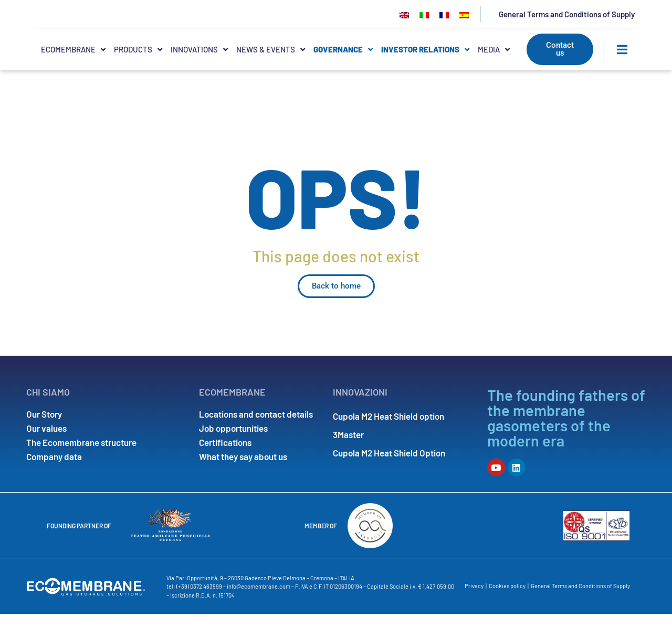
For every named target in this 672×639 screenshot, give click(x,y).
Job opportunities (233, 454)
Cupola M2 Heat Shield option (388, 440)
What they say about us (243, 482)
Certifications (225, 468)
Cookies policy (507, 611)
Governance (343, 75)
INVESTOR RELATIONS (425, 75)
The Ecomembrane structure (81, 468)
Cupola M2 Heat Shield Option (389, 468)
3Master (348, 454)
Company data (54, 482)
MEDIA (494, 75)
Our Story (44, 440)
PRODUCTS (138, 75)
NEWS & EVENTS (271, 75)
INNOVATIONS (199, 75)
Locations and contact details (256, 440)
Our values (46, 454)
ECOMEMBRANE (73, 75)
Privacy (474, 611)
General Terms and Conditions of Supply (567, 27)
